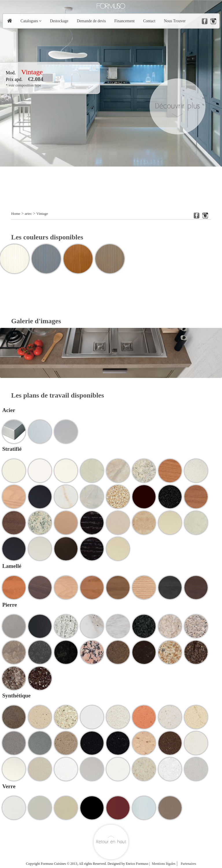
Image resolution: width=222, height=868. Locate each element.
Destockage (59, 21)
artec (28, 214)
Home (16, 214)
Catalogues (29, 21)
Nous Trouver (175, 21)
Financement (125, 21)
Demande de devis (91, 21)
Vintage (42, 214)
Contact (149, 21)
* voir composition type (23, 85)
